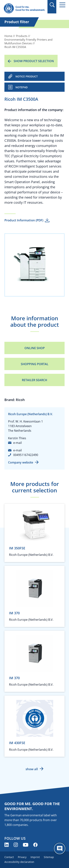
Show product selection (34, 61)
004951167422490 (26, 455)
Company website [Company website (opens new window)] (21, 462)
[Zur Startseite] (24, 9)
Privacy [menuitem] (22, 857)
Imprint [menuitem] (35, 857)
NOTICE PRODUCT (27, 76)
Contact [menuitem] (9, 857)
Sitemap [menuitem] (49, 857)
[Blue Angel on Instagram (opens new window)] (16, 845)
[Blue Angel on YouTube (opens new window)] (26, 845)
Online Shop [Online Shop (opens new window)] (35, 348)
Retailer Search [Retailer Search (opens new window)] (34, 380)
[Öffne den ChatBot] (60, 849)
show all (32, 769)
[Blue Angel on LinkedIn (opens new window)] (7, 845)
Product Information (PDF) (24, 220)
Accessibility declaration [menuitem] (19, 862)
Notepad (22, 87)
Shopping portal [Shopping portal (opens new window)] (35, 364)
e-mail (17, 443)
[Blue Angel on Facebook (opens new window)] (35, 845)
